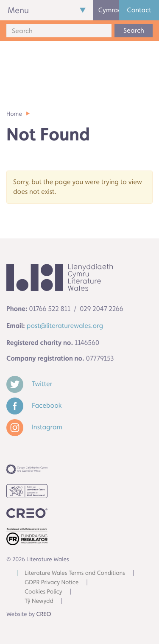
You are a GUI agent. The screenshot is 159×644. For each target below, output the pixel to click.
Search (134, 30)
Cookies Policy (43, 592)
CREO (44, 614)
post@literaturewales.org (65, 326)
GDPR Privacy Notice (52, 582)
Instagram (34, 427)
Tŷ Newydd (39, 601)
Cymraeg (109, 10)
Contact (139, 10)
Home (14, 114)
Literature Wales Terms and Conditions (75, 573)
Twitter (29, 384)
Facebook (34, 405)
